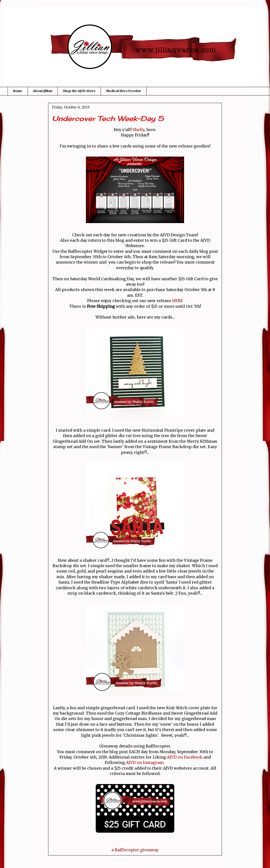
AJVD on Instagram (145, 762)
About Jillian (43, 91)
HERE (177, 301)
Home (18, 91)
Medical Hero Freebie (124, 91)
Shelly (138, 130)
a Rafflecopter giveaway (135, 850)
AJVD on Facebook (185, 757)
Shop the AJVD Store (79, 91)
